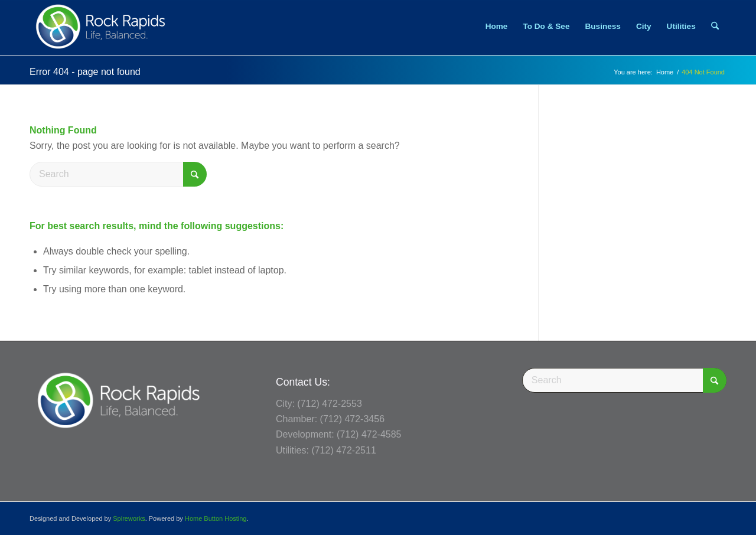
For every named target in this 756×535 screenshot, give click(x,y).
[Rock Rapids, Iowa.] (100, 27)
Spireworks (129, 518)
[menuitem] (497, 27)
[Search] (715, 27)
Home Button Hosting (216, 518)
